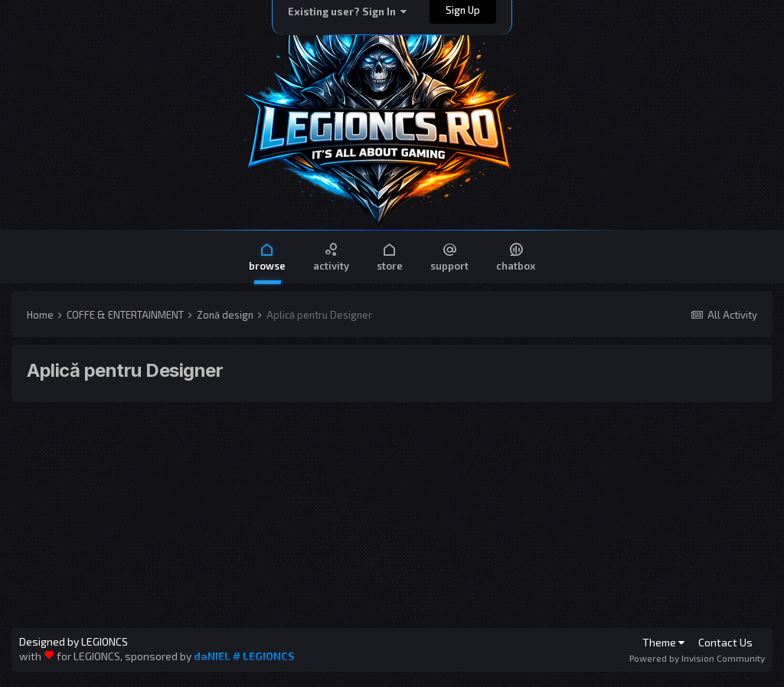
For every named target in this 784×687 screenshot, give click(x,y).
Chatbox (516, 256)
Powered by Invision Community (697, 658)
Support (449, 256)
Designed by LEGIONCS (73, 642)
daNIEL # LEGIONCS (244, 656)
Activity (331, 256)
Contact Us (725, 642)
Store (390, 256)
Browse (267, 256)
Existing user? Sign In (347, 11)
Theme (663, 642)
